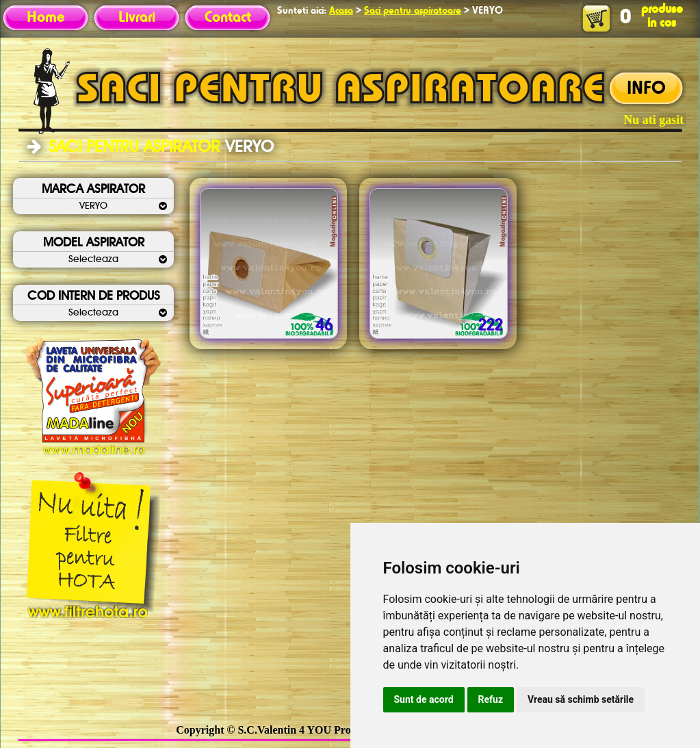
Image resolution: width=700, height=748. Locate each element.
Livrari (137, 18)
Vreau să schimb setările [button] (581, 699)
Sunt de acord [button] (424, 699)
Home (46, 18)
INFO (646, 89)
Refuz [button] (491, 699)
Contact (228, 18)
